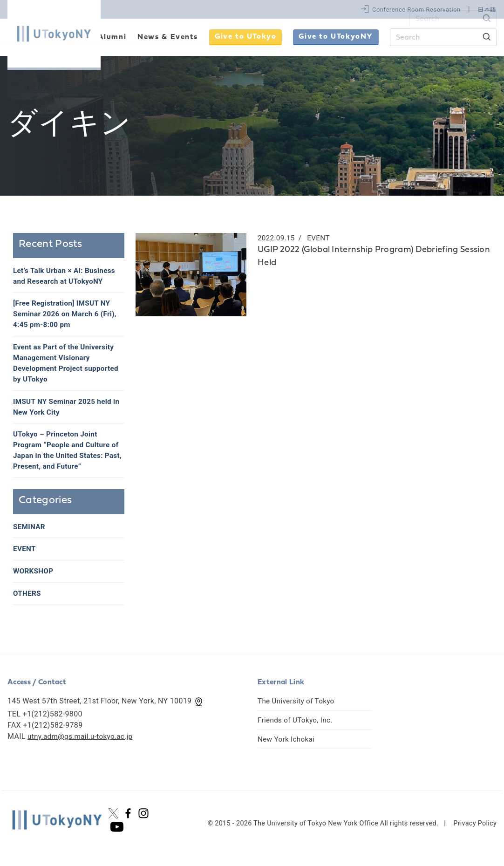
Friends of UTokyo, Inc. (297, 730)
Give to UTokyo (245, 37)
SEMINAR (30, 535)
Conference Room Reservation (416, 10)
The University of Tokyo (298, 711)
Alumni (112, 37)
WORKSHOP (34, 580)
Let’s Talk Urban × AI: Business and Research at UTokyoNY (67, 276)
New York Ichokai (287, 749)
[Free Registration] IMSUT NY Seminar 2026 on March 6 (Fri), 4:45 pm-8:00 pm (67, 316)
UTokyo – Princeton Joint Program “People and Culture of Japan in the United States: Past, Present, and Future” (68, 457)
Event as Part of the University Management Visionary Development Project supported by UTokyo (68, 367)
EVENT (25, 557)
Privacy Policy (475, 833)
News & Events (168, 37)
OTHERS (28, 603)
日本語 (487, 10)
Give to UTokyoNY (336, 37)
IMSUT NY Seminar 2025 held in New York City (65, 412)
